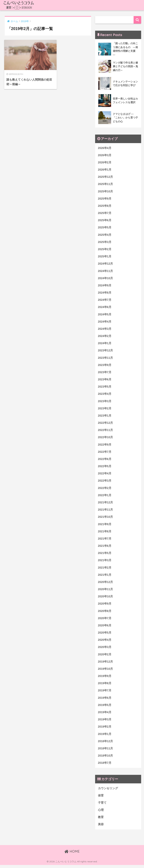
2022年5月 (105, 468)
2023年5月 (105, 388)
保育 (101, 798)
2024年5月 (105, 315)
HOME (72, 854)
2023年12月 (106, 351)
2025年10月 (106, 192)
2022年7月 (105, 453)
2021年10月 (106, 519)
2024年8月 (105, 293)
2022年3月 (105, 482)
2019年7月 (105, 693)
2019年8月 (105, 686)
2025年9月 (105, 199)
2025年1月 (105, 257)
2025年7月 (105, 213)
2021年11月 (106, 511)
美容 (101, 827)
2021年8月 (105, 533)
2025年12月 (106, 177)
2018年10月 (106, 758)
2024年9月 (105, 286)
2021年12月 (106, 504)
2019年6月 (105, 700)
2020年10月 (106, 598)
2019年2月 (105, 729)
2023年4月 (105, 395)
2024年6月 (105, 308)
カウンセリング (108, 791)
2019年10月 (106, 671)
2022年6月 (105, 461)
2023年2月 (105, 410)
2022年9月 (105, 446)
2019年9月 (105, 678)
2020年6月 (105, 628)
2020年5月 (105, 635)
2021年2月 (105, 569)
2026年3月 (105, 155)
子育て (102, 806)
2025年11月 (106, 184)
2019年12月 (106, 664)
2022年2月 (105, 490)
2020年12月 (106, 584)
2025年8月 (105, 206)
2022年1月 (105, 497)
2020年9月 (105, 606)
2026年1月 (105, 170)
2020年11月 (106, 591)
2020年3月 (105, 649)
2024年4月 (105, 322)
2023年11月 (106, 359)
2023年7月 (105, 373)
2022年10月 (106, 439)
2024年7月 (105, 301)
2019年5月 (105, 708)
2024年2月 (105, 337)
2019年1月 (105, 737)
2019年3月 (105, 722)
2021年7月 (105, 540)
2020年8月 (105, 613)
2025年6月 (105, 221)
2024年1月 (105, 344)
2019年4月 (105, 715)
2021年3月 (105, 562)
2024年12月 (106, 264)
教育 (101, 820)
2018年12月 (106, 744)
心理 (101, 813)
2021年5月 (105, 555)
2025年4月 (105, 235)
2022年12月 (106, 424)
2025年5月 (105, 228)
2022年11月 (106, 431)
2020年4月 (105, 642)
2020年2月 (105, 657)
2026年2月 (105, 163)
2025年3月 (105, 243)
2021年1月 (105, 577)
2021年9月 (105, 526)
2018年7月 (105, 766)
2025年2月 (105, 250)
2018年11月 (106, 751)
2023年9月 (105, 366)
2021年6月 (105, 548)
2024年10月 (106, 279)
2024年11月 (106, 272)
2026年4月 (105, 148)
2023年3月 (105, 402)
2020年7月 (105, 620)
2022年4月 (105, 475)
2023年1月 (105, 417)
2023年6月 (105, 381)
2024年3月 (105, 330)
